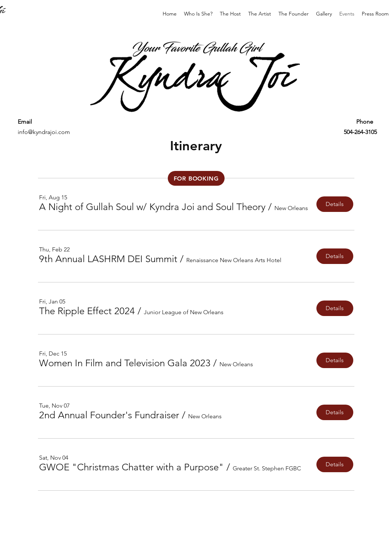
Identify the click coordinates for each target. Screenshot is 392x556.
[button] (152, 207)
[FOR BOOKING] (196, 178)
